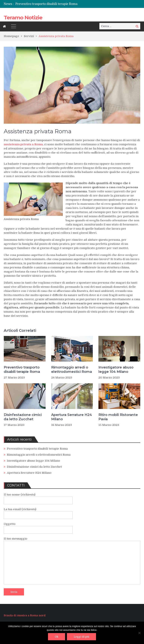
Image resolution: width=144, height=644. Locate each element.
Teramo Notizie (23, 18)
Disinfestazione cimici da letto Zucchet (23, 417)
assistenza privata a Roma (23, 144)
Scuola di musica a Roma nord (25, 615)
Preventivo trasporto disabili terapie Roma (46, 4)
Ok (57, 637)
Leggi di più (81, 637)
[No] (139, 633)
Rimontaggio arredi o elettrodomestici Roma (72, 370)
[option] (51, 4)
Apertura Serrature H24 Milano (72, 417)
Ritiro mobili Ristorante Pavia (118, 417)
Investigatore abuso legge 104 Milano (116, 370)
